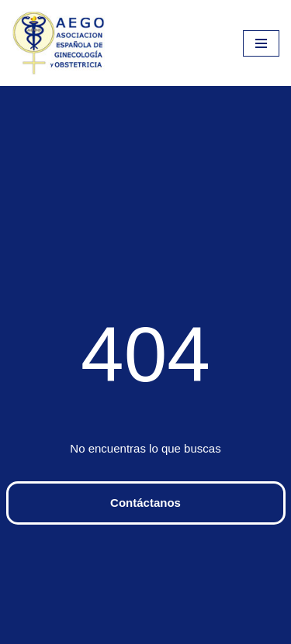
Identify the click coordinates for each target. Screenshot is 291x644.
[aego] (58, 43)
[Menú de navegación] (261, 43)
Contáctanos (145, 503)
